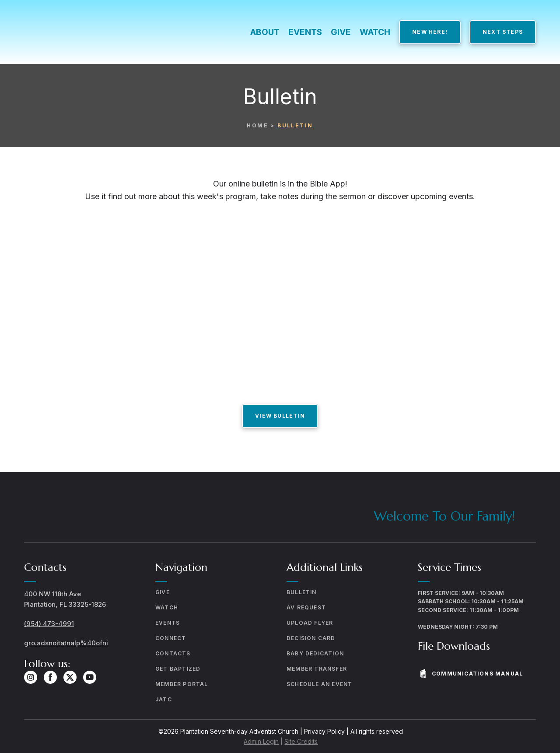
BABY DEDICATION (315, 653)
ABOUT (265, 32)
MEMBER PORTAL (182, 684)
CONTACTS (173, 653)
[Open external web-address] (280, 297)
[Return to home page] (100, 32)
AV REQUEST (306, 607)
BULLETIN (302, 592)
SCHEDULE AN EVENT (319, 684)
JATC (164, 699)
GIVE (341, 32)
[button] (430, 32)
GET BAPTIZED (178, 669)
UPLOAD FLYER (310, 623)
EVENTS (305, 32)
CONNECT (171, 638)
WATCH (375, 32)
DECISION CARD (311, 638)
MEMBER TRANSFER (317, 669)
